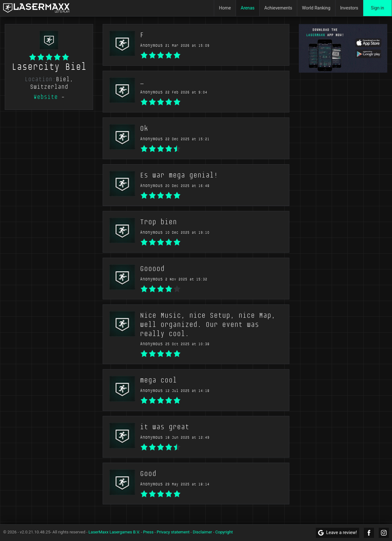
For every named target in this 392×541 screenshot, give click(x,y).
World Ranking (316, 8)
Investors (349, 8)
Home (225, 8)
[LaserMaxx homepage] (36, 8)
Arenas (248, 8)
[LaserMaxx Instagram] (384, 533)
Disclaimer (202, 532)
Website (46, 97)
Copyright (224, 532)
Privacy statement (173, 532)
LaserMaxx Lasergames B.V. (114, 532)
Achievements (278, 8)
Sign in (377, 8)
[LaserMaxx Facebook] (369, 533)
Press (148, 532)
